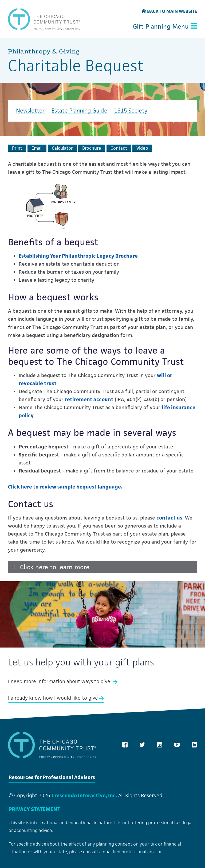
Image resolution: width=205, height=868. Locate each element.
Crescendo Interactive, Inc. (84, 795)
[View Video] (142, 148)
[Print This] (17, 148)
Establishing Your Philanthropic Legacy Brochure (78, 256)
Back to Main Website (169, 11)
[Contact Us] (119, 148)
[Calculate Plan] (62, 148)
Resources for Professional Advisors (52, 778)
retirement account (89, 399)
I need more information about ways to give (63, 681)
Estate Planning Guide (79, 111)
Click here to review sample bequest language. (65, 487)
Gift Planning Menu (165, 26)
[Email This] (37, 148)
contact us (169, 518)
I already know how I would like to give (56, 698)
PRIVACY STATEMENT (34, 809)
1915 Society (131, 111)
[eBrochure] (92, 148)
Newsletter (30, 111)
